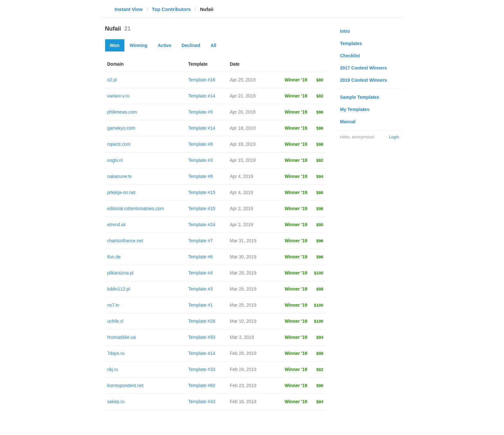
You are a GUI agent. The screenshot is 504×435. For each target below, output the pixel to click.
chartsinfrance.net (125, 241)
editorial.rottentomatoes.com (136, 208)
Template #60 (202, 385)
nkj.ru (113, 369)
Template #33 (202, 369)
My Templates (355, 109)
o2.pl (112, 80)
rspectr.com (119, 144)
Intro (345, 31)
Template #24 (202, 225)
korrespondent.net (126, 385)
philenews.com (122, 112)
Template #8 (200, 144)
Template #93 (202, 337)
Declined (191, 45)
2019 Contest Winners (364, 80)
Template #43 (202, 402)
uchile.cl (116, 321)
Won (115, 45)
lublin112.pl (119, 289)
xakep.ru (116, 402)
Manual (348, 122)
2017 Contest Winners (364, 68)
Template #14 (202, 96)
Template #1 (200, 305)
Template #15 (202, 192)
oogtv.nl (115, 160)
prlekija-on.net (122, 192)
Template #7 (200, 241)
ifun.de (114, 257)
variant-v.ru (118, 96)
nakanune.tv (120, 176)
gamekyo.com (121, 128)
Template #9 (200, 112)
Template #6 (200, 257)
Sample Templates (360, 97)
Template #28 (202, 321)
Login (394, 137)
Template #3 (200, 160)
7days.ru (116, 353)
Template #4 (200, 273)
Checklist (350, 56)
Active (165, 45)
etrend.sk (117, 225)
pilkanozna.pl (121, 273)
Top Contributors (171, 9)
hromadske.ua (122, 337)
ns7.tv (113, 305)
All (213, 45)
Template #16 (202, 80)
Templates (351, 43)
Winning (139, 45)
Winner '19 (296, 80)
